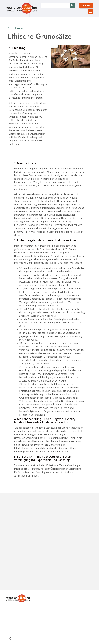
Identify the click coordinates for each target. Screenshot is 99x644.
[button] (86, 5)
